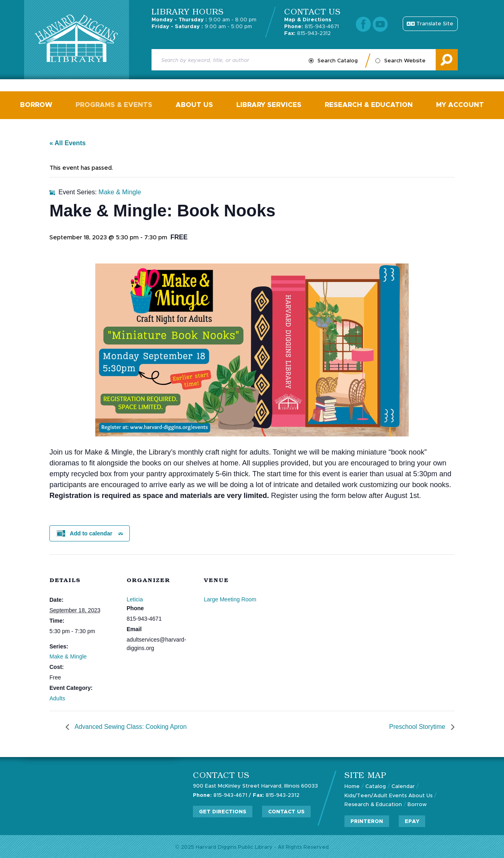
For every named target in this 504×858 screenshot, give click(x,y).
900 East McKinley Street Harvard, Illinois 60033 (256, 785)
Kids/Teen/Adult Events (376, 795)
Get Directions (223, 811)
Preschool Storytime (417, 726)
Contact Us (286, 811)
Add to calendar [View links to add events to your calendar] (91, 533)
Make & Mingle (68, 656)
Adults (57, 698)
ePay (412, 820)
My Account (457, 104)
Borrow (40, 104)
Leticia (135, 599)
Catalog (376, 786)
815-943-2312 (307, 34)
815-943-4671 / (222, 794)
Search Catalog (338, 61)
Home (352, 786)
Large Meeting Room (230, 599)
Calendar (403, 786)
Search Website (405, 61)
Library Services (268, 104)
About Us (195, 104)
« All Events (68, 142)
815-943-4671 (311, 27)
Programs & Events (116, 104)
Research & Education (367, 104)
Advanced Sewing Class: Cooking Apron (131, 726)
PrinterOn (367, 820)
